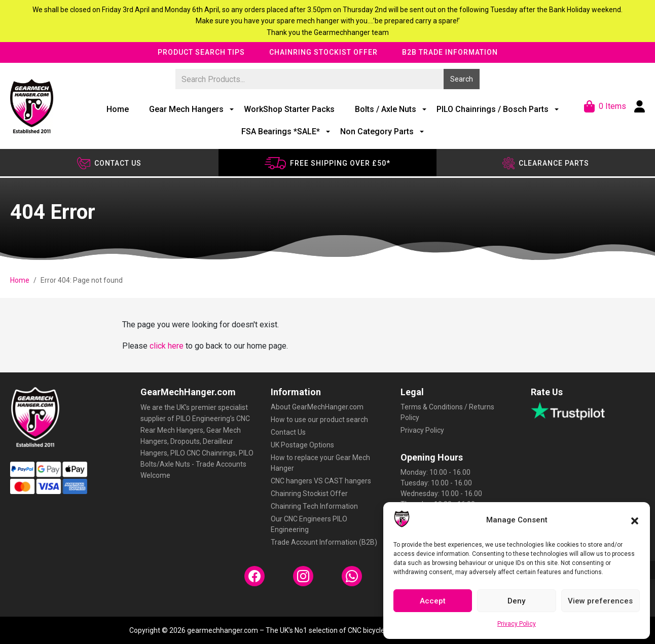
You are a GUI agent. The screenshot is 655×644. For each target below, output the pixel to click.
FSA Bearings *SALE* (281, 131)
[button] (635, 520)
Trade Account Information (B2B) (324, 542)
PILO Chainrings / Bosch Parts (493, 109)
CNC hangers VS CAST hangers (321, 481)
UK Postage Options (302, 445)
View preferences (600, 601)
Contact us (109, 163)
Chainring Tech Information (314, 506)
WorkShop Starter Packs (289, 109)
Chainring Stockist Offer (323, 52)
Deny (516, 601)
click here (167, 346)
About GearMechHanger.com (317, 407)
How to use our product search (319, 420)
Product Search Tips (201, 52)
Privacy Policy (517, 624)
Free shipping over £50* (327, 163)
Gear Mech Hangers (186, 109)
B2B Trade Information (450, 52)
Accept (433, 601)
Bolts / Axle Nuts (386, 109)
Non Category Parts (377, 131)
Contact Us (288, 432)
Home (118, 109)
